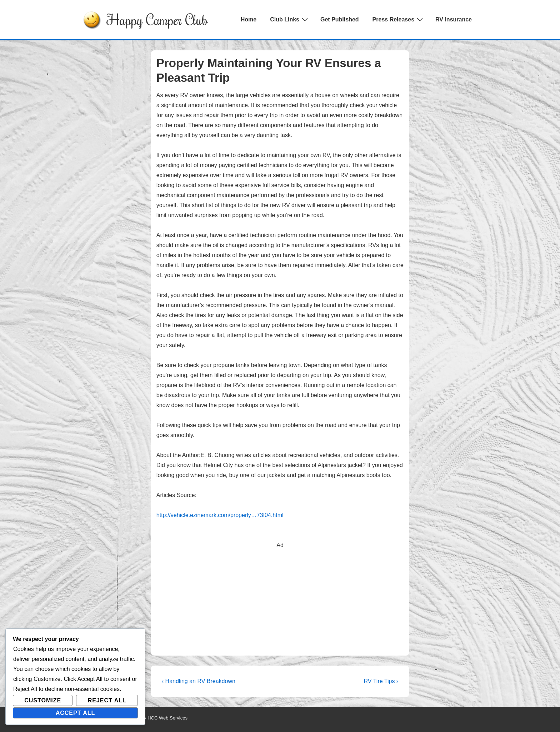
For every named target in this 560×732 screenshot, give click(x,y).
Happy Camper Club (157, 19)
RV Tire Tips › (381, 681)
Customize (43, 700)
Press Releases (399, 19)
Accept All (76, 713)
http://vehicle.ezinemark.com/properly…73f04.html (220, 515)
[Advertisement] (280, 600)
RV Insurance (454, 19)
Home (249, 19)
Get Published (340, 19)
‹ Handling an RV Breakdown (199, 681)
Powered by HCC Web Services (155, 718)
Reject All (107, 700)
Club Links (290, 19)
